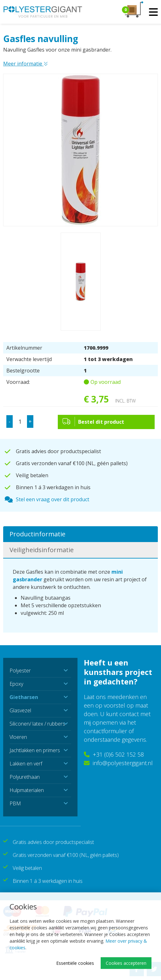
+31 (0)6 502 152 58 (114, 754)
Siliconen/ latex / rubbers (37, 724)
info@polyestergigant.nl (118, 763)
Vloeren (18, 737)
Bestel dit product (101, 422)
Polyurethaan (25, 777)
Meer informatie (26, 64)
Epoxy (16, 684)
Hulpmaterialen (27, 790)
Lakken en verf (26, 764)
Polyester (20, 671)
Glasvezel (20, 710)
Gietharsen (24, 697)
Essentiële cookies (75, 963)
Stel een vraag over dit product (53, 499)
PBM (15, 803)
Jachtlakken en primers (35, 750)
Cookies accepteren (126, 963)
